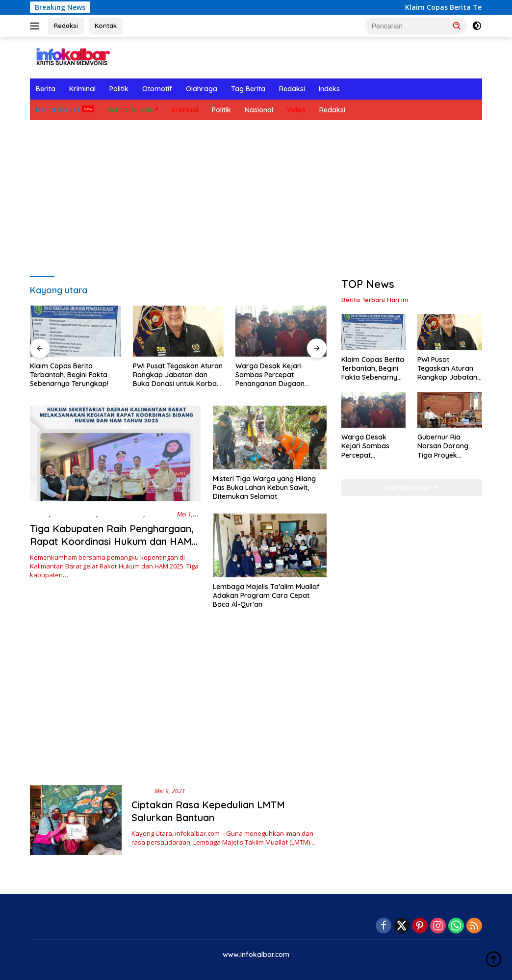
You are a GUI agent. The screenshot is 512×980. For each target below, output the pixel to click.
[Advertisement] (256, 199)
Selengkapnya (412, 488)
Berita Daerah (130, 110)
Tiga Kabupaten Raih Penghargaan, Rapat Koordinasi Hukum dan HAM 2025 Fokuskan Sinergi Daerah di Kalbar (112, 548)
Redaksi (66, 26)
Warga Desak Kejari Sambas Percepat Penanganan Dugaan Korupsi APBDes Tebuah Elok (274, 375)
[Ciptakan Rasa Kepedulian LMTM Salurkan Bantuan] (76, 820)
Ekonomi (160, 514)
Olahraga (202, 89)
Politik (119, 89)
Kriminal (82, 89)
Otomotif (157, 89)
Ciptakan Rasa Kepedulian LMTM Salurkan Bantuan (208, 811)
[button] (457, 26)
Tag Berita (248, 89)
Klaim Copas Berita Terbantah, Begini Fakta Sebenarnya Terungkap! (69, 375)
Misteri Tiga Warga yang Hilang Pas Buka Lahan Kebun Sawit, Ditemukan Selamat (264, 488)
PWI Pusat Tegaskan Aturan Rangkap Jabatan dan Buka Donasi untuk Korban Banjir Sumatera (178, 375)
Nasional (259, 110)
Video (296, 110)
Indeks (329, 89)
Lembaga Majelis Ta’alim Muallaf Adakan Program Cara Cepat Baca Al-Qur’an (266, 595)
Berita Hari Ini (58, 110)
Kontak (106, 26)
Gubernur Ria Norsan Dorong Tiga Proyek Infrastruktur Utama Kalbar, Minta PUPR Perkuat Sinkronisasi (449, 446)
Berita (46, 89)
